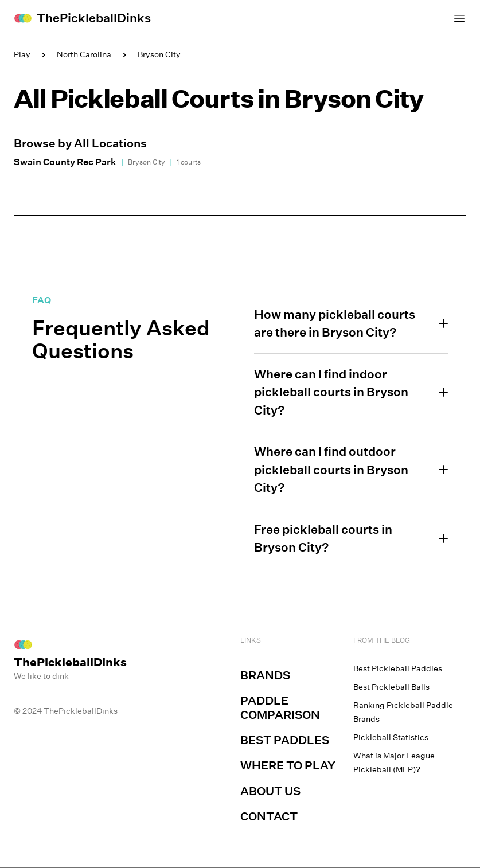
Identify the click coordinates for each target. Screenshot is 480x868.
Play (22, 54)
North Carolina (84, 54)
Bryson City (159, 54)
